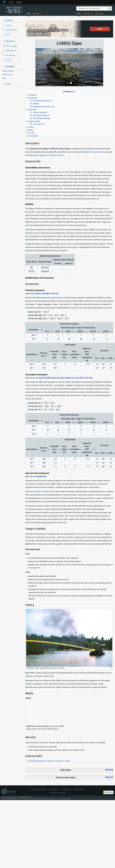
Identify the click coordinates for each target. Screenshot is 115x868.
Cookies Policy (79, 789)
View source (88, 14)
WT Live (9, 60)
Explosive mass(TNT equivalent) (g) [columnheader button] (87, 354)
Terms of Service (54, 789)
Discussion (37, 14)
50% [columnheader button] (103, 358)
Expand (109, 770)
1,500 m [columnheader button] (93, 331)
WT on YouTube (12, 46)
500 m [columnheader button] (68, 331)
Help (4, 78)
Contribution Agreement (58, 793)
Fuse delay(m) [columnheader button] (64, 354)
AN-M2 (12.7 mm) (72, 378)
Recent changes (8, 71)
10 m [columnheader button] (47, 331)
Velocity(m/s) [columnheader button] (43, 355)
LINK (97, 29)
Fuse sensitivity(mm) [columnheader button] (74, 354)
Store (11, 2)
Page (29, 14)
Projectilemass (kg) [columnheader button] (54, 354)
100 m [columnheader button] (57, 331)
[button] (109, 770)
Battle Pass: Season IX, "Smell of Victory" (46, 155)
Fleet (8, 35)
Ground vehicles (12, 30)
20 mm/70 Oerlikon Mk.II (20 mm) (50, 378)
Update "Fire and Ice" (93, 152)
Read (79, 14)
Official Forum (11, 51)
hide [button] (73, 92)
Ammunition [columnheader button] (33, 330)
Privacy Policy (67, 789)
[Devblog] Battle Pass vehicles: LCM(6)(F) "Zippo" (49, 761)
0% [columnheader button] (96, 358)
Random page (7, 74)
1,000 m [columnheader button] (80, 331)
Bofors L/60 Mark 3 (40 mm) (47, 294)
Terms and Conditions (39, 789)
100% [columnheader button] (110, 358)
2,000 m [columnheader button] (106, 331)
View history (100, 14)
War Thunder (10, 55)
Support (19, 2)
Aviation (9, 25)
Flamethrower (41, 476)
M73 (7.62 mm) (86, 378)
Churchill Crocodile (41, 491)
